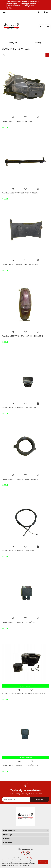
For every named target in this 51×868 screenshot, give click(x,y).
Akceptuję (43, 862)
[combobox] (25, 55)
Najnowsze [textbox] (6, 55)
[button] (46, 12)
